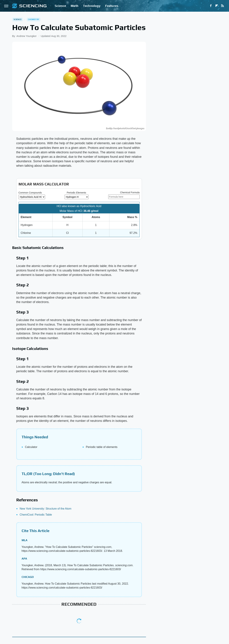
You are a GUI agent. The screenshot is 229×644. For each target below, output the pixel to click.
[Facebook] (211, 6)
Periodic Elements (76, 193)
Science (60, 6)
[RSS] (222, 6)
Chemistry (34, 19)
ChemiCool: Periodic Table (36, 515)
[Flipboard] (217, 6)
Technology (92, 6)
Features (112, 6)
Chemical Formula (130, 192)
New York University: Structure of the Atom (46, 509)
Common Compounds (30, 193)
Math (75, 6)
